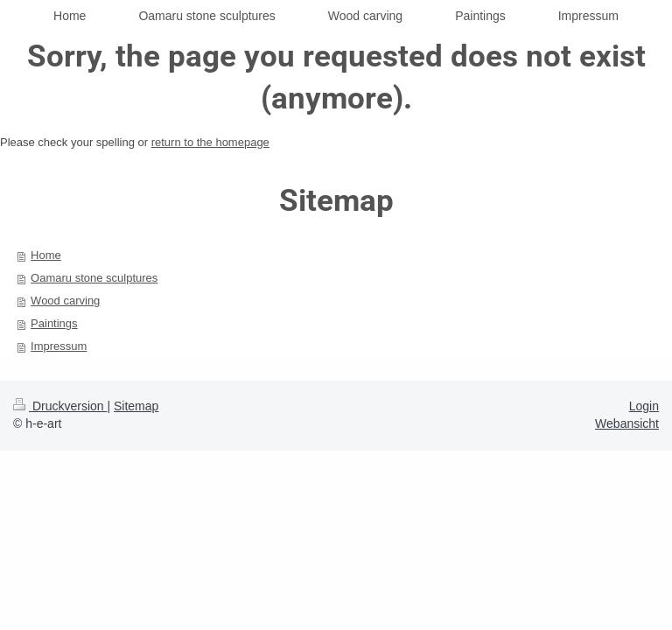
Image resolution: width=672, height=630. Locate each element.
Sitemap (136, 406)
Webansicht (627, 423)
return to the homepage (210, 142)
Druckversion (60, 406)
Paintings (54, 323)
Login (644, 406)
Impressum (59, 346)
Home (46, 255)
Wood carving (65, 301)
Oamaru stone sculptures (94, 278)
